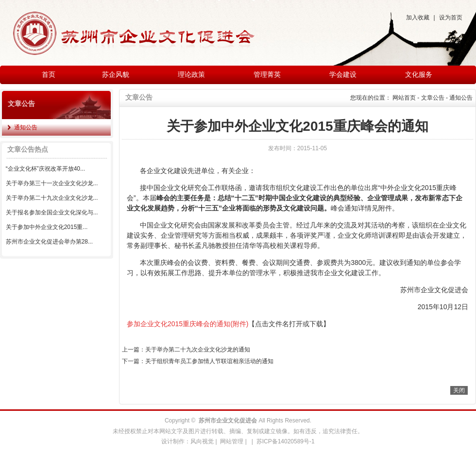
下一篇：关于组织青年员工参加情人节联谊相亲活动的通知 (198, 361)
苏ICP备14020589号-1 (286, 441)
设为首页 (451, 18)
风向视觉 (202, 441)
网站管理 (232, 441)
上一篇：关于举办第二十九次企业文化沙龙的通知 (186, 350)
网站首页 (404, 98)
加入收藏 (418, 18)
